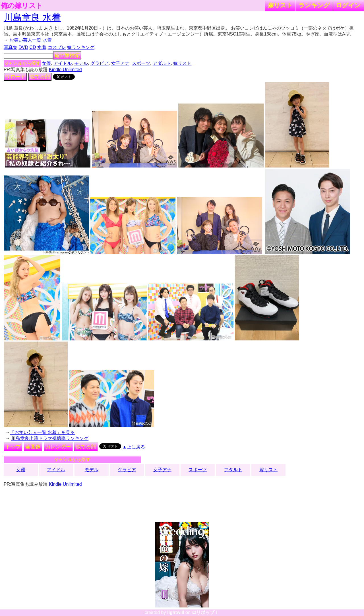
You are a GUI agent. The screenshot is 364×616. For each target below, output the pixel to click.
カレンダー (58, 447)
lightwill (176, 612)
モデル (81, 63)
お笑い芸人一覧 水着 (30, 40)
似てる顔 (40, 77)
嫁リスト (280, 5)
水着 (42, 47)
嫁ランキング (81, 47)
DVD (23, 47)
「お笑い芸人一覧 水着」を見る (42, 432)
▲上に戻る (134, 447)
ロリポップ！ (205, 612)
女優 (46, 63)
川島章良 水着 (32, 17)
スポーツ (141, 63)
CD (33, 47)
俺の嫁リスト (22, 6)
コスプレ (57, 47)
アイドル (63, 63)
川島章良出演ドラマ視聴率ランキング (50, 438)
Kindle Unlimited (65, 70)
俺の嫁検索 (67, 55)
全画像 (33, 447)
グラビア (100, 63)
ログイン (348, 5)
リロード (15, 77)
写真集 (11, 47)
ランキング (314, 5)
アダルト (162, 63)
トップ (13, 447)
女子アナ (120, 63)
